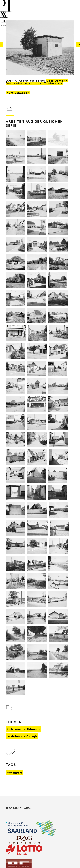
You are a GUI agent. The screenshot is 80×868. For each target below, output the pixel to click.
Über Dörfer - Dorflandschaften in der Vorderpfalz (37, 82)
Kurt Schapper (18, 93)
